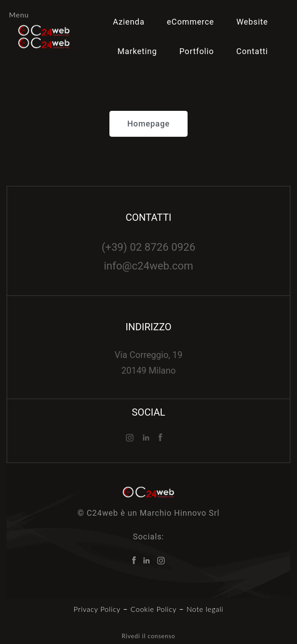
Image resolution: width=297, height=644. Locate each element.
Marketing (137, 51)
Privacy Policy (97, 609)
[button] (148, 124)
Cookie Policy (153, 609)
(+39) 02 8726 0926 (149, 247)
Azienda (129, 22)
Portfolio (197, 51)
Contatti (252, 51)
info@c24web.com (148, 266)
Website (252, 22)
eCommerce (191, 22)
